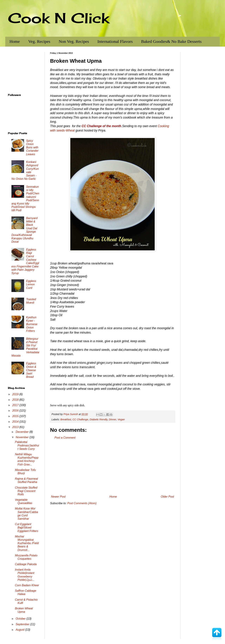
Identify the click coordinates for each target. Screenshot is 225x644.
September (23, 624)
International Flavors (115, 41)
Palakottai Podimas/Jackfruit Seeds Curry (27, 445)
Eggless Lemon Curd (31, 284)
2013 (16, 427)
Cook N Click (59, 18)
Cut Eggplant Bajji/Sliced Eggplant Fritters (27, 528)
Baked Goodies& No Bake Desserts (171, 41)
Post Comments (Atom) (82, 503)
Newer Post (58, 497)
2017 (16, 405)
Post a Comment (65, 438)
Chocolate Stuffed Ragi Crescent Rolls (26, 491)
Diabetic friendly (99, 419)
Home (15, 41)
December (22, 432)
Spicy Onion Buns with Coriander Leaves (32, 147)
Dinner (112, 419)
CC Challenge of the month (101, 126)
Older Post (167, 497)
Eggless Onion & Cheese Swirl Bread (31, 370)
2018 (16, 400)
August (20, 630)
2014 (16, 422)
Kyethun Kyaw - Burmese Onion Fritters (32, 324)
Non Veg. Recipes (74, 41)
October (21, 619)
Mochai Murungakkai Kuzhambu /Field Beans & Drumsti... (27, 543)
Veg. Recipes (39, 41)
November (22, 437)
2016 (16, 411)
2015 (16, 416)
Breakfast (66, 419)
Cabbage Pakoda (26, 564)
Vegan (121, 419)
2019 (16, 394)
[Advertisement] (112, 467)
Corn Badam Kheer (27, 585)
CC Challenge (80, 419)
